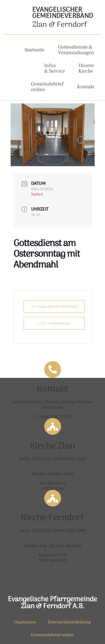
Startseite (35, 50)
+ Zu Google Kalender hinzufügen (54, 307)
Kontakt (86, 87)
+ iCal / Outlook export (54, 323)
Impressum (25, 622)
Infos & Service (55, 68)
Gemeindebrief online (47, 87)
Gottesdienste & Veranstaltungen (76, 50)
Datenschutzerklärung (69, 622)
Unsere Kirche (86, 68)
